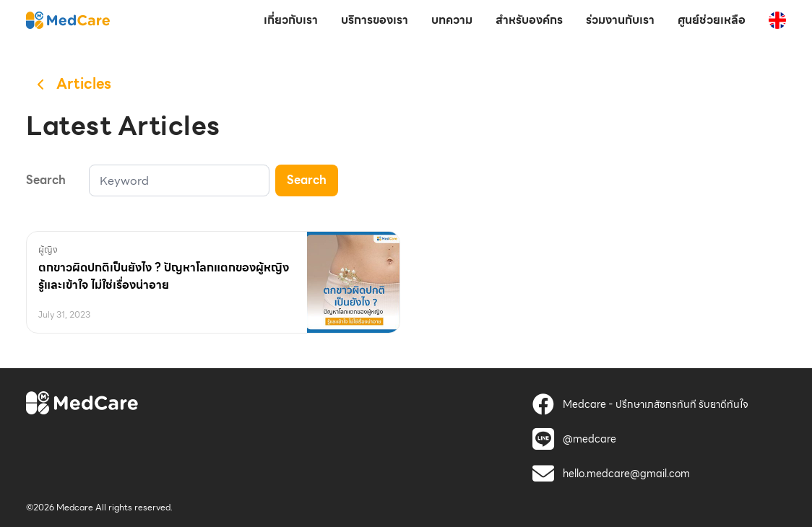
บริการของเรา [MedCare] (375, 20)
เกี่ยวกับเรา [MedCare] (291, 20)
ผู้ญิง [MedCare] (48, 249)
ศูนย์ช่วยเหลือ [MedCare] (712, 20)
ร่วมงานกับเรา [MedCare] (620, 20)
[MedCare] (68, 19)
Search (307, 180)
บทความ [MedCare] (452, 20)
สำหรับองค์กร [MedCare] (529, 20)
